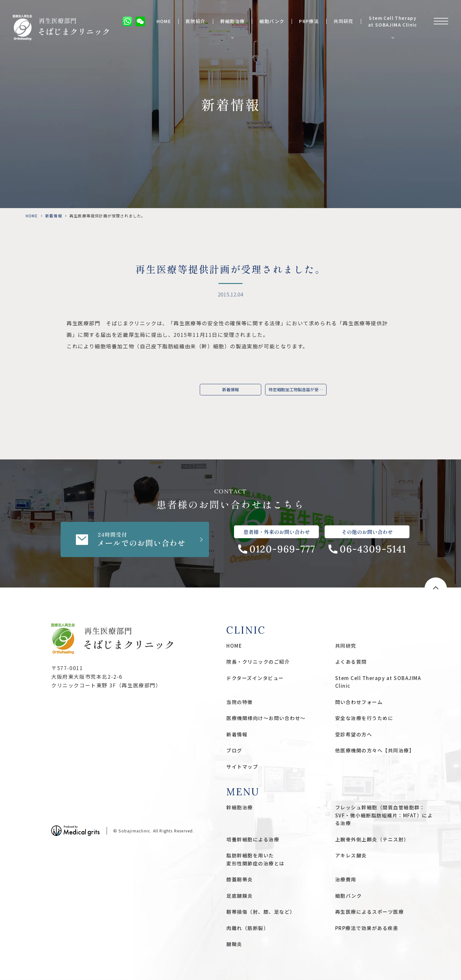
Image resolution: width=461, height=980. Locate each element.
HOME (164, 21)
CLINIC (246, 630)
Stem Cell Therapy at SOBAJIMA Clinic (393, 21)
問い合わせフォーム (359, 702)
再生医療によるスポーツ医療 (370, 912)
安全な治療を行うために (364, 718)
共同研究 (344, 21)
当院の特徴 (240, 702)
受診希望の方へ (354, 734)
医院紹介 (196, 21)
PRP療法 (309, 21)
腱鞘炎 (234, 944)
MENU (243, 792)
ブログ (234, 750)
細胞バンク (272, 21)
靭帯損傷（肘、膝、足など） (261, 912)
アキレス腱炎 (351, 855)
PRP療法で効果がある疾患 (367, 928)
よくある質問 (351, 662)
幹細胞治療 (233, 21)
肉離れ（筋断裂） (247, 928)
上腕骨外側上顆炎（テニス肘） (372, 839)
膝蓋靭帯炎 (240, 879)
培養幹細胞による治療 (253, 839)
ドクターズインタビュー (255, 678)
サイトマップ (242, 767)
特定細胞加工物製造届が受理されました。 (298, 389)
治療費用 (346, 879)
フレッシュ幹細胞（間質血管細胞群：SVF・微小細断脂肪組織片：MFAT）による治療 (384, 815)
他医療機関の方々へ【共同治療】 (375, 750)
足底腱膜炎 (240, 896)
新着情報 (54, 216)
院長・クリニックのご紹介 (258, 662)
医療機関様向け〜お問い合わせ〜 (266, 718)
